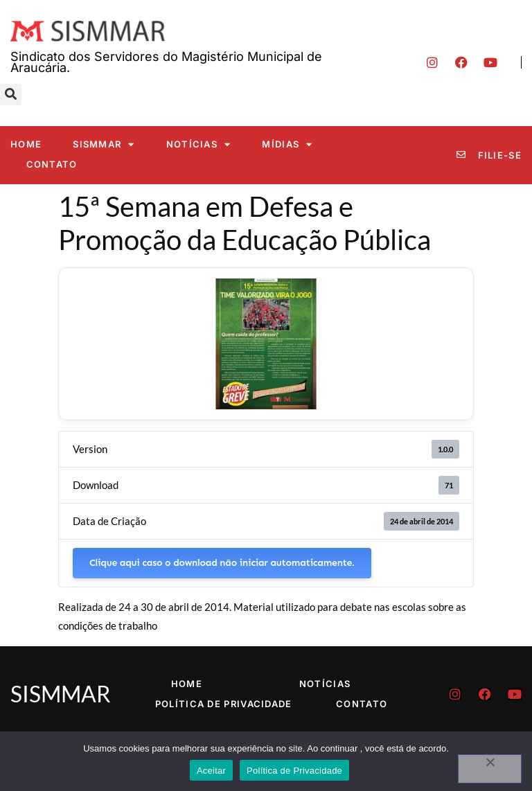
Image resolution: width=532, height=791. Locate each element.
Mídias (287, 144)
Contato (52, 164)
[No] (490, 769)
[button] (11, 95)
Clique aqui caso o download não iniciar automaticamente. (222, 563)
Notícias (199, 144)
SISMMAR (104, 144)
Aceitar (211, 771)
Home (26, 144)
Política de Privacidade (224, 704)
